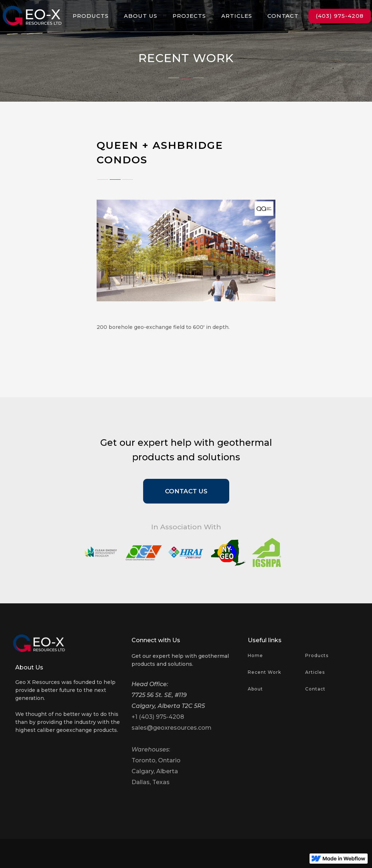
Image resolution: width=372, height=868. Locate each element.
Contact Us (186, 491)
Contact (315, 689)
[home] (32, 16)
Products (317, 655)
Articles (315, 672)
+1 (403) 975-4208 (158, 717)
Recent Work (264, 672)
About (255, 689)
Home (255, 655)
